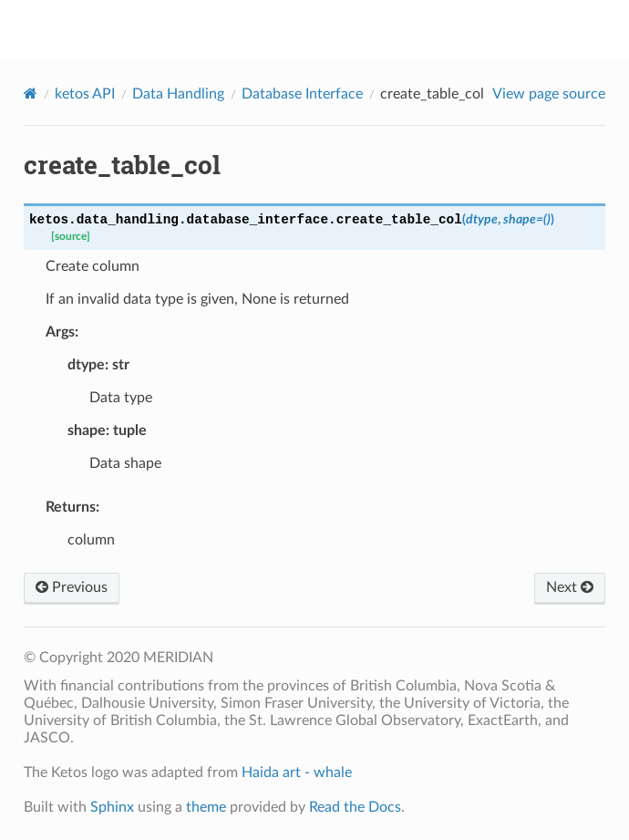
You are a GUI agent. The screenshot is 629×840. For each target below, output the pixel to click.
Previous (72, 587)
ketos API (85, 94)
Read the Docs (355, 807)
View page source (549, 94)
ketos (326, 28)
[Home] (31, 93)
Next (570, 587)
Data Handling (178, 94)
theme (206, 807)
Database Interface (302, 94)
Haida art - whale (297, 773)
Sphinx (112, 807)
